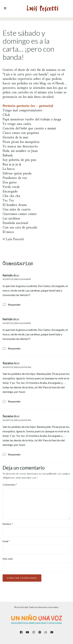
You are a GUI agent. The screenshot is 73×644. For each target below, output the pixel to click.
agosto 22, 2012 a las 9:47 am (17, 367)
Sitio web (8, 559)
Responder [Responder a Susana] (14, 401)
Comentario (10, 485)
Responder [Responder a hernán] (14, 305)
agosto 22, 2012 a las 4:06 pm (17, 279)
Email (6, 541)
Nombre (8, 524)
